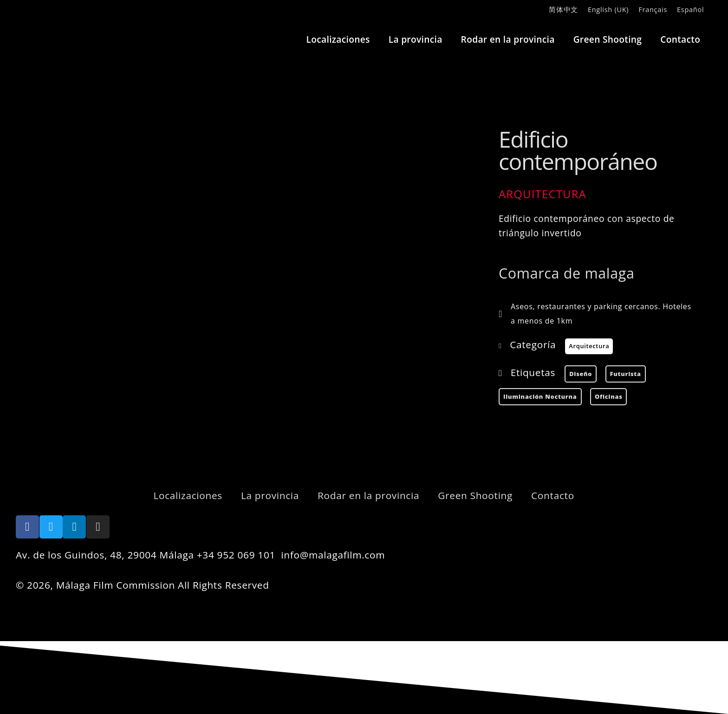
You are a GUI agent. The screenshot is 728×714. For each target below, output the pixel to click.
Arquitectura (543, 194)
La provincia (416, 39)
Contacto (680, 39)
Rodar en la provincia (508, 39)
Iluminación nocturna (540, 396)
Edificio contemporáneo (578, 150)
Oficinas (608, 396)
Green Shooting (608, 39)
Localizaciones (338, 39)
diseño (581, 374)
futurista (626, 374)
